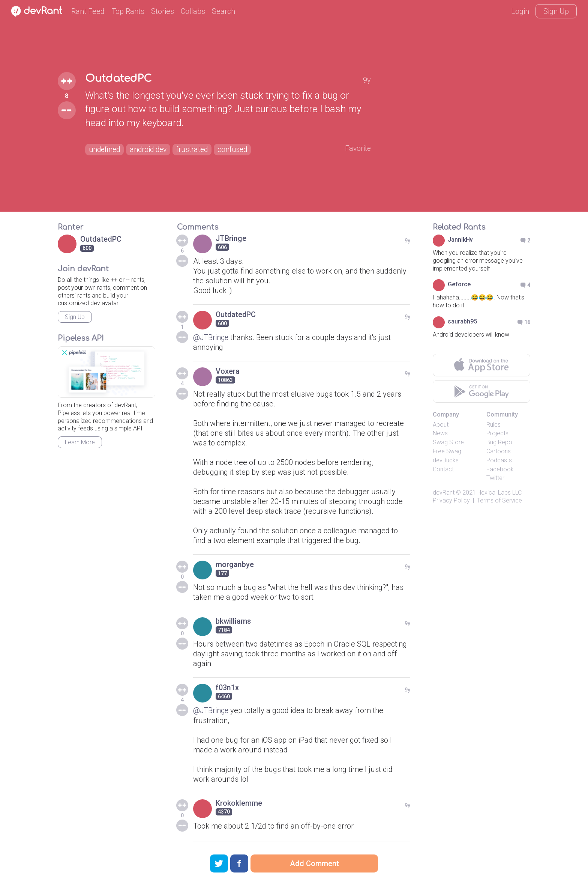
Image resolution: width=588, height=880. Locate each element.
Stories (163, 11)
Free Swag (447, 451)
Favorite (358, 148)
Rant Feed (88, 11)
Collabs (193, 11)
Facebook (500, 469)
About (441, 425)
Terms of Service (499, 500)
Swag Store (448, 442)
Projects (497, 433)
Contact (443, 469)
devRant (444, 493)
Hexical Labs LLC (499, 493)
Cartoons (499, 451)
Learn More (80, 442)
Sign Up (556, 11)
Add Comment (314, 863)
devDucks (446, 460)
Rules (493, 425)
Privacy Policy (451, 500)
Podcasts (499, 460)
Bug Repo (499, 442)
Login (520, 11)
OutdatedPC (119, 78)
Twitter (495, 478)
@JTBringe (211, 337)
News (440, 433)
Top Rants (128, 11)
